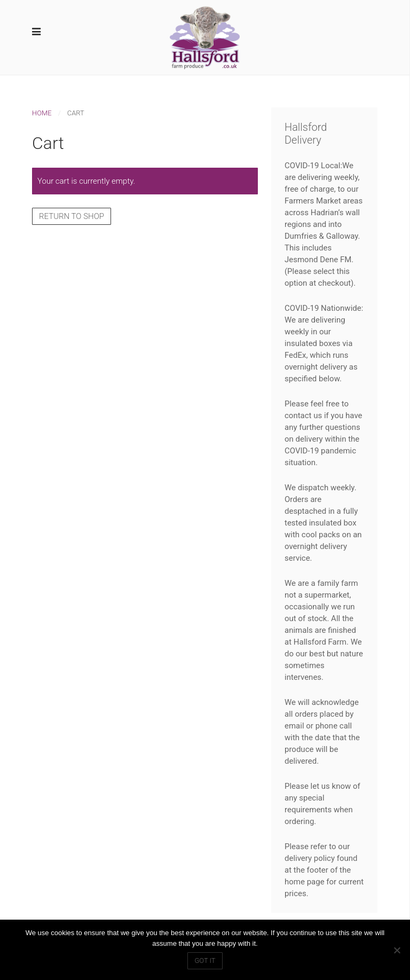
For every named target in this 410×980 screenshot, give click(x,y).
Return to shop (72, 216)
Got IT (205, 961)
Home (42, 113)
